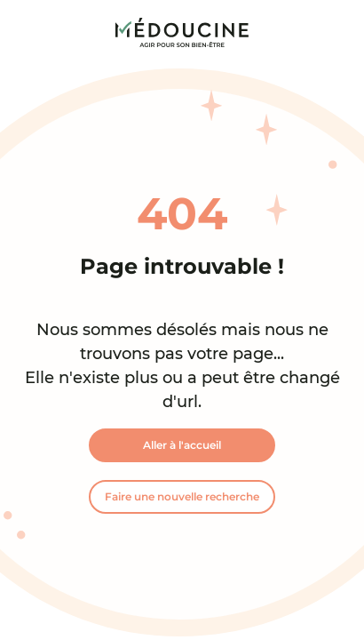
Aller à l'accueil (182, 445)
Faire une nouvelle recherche (182, 496)
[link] (182, 32)
